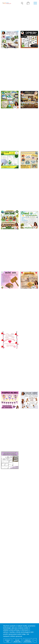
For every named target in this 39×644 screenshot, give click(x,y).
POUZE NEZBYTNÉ (17, 641)
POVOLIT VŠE (8, 641)
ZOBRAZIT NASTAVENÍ (28, 641)
